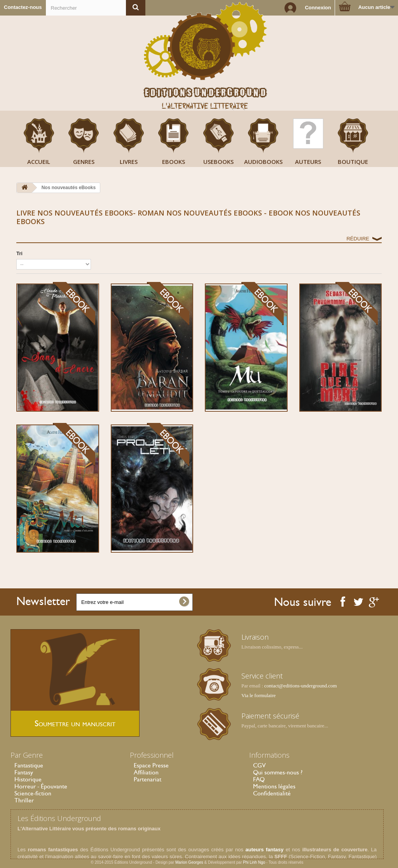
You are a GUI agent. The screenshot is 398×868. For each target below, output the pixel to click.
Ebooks (174, 162)
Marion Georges (190, 862)
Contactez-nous (23, 7)
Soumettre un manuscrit (75, 723)
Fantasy (24, 772)
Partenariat (148, 779)
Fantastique (29, 765)
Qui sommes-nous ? (278, 772)
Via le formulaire (258, 695)
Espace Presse (151, 765)
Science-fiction (33, 793)
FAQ (259, 779)
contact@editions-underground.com (301, 686)
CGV (259, 765)
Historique (28, 779)
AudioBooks (263, 162)
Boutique (353, 162)
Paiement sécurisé (270, 716)
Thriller (24, 800)
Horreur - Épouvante (41, 786)
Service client (262, 676)
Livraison (255, 637)
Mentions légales (274, 786)
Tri (19, 253)
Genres (84, 162)
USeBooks (218, 162)
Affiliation (146, 772)
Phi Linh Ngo (254, 862)
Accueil (39, 162)
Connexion (318, 8)
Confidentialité (272, 793)
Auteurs (308, 162)
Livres (129, 162)
